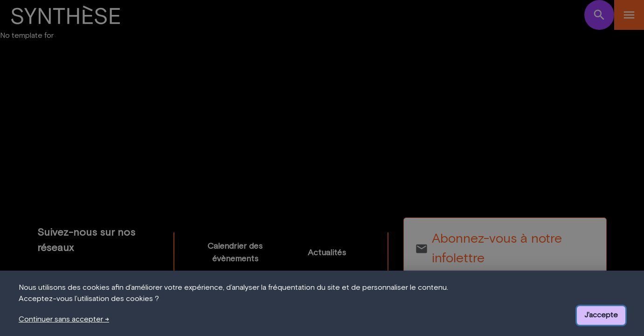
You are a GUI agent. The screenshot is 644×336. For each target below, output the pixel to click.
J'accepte (601, 315)
